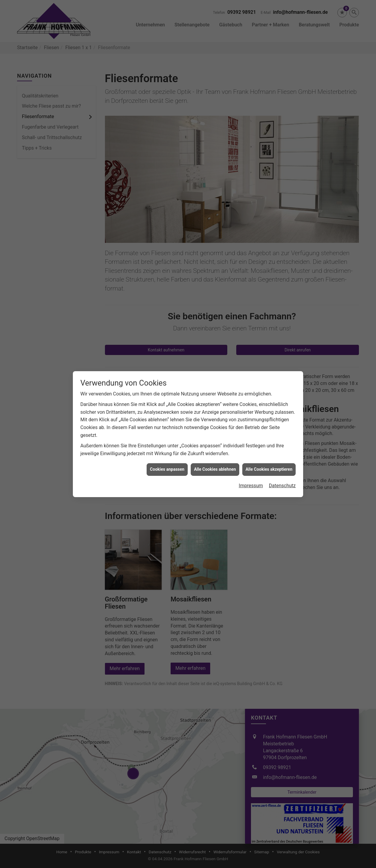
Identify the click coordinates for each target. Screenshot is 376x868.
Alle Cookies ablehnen (215, 445)
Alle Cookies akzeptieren (269, 445)
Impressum (251, 461)
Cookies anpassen (167, 445)
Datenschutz (282, 461)
